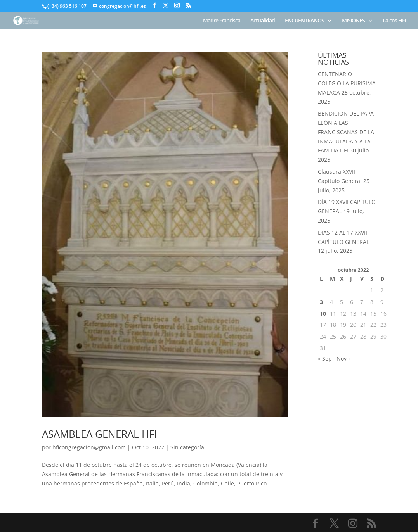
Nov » (344, 358)
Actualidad (263, 21)
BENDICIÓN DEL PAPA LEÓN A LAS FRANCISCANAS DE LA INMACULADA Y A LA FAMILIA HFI (346, 132)
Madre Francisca (222, 21)
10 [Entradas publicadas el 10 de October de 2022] (323, 313)
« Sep (325, 358)
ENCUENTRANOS (304, 21)
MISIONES (353, 21)
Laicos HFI (394, 21)
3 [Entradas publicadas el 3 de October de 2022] (321, 302)
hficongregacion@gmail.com (89, 447)
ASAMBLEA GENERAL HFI (99, 434)
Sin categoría (187, 447)
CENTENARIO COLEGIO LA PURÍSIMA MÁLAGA (347, 83)
